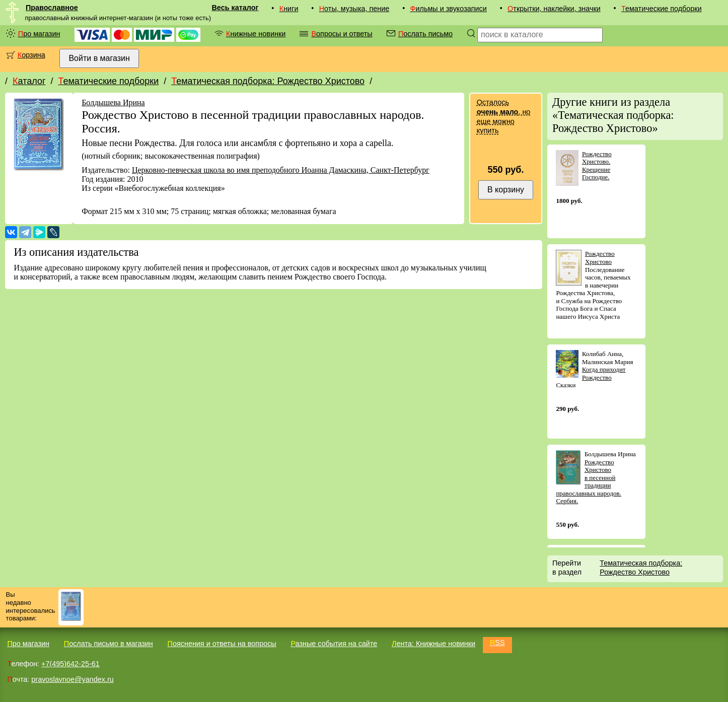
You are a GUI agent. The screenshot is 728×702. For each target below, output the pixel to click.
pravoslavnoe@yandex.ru (72, 679)
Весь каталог (235, 8)
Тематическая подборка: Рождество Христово (268, 81)
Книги (289, 9)
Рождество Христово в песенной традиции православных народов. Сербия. (589, 482)
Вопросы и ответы (342, 34)
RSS (497, 643)
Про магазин (39, 34)
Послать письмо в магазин (108, 644)
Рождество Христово (600, 258)
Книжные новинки (256, 34)
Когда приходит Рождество (604, 373)
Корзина (31, 55)
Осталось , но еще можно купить (503, 116)
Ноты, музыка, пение (354, 9)
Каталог (29, 81)
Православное (52, 8)
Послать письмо (425, 34)
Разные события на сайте (334, 644)
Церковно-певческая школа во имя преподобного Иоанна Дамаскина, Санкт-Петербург (281, 170)
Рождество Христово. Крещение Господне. (597, 166)
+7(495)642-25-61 (70, 664)
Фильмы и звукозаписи (449, 9)
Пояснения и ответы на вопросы (222, 644)
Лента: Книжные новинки (433, 644)
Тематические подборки (662, 9)
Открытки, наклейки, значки (554, 9)
